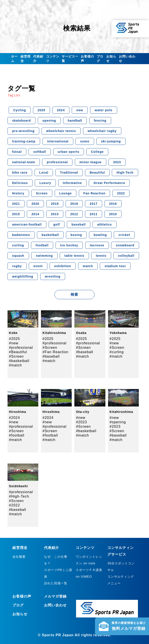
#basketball (19, 361)
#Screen (16, 356)
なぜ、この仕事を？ (56, 560)
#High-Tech (19, 496)
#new (14, 343)
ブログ (100, 59)
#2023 (81, 422)
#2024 (15, 418)
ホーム (14, 59)
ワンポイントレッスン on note (89, 560)
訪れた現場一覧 (56, 583)
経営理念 (26, 59)
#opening (118, 422)
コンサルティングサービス (121, 551)
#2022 (15, 505)
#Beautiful (18, 352)
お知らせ (111, 59)
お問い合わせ (127, 59)
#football (17, 435)
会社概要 (19, 557)
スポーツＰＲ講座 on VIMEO (89, 573)
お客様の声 (87, 59)
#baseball (51, 356)
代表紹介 (38, 59)
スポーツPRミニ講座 (58, 573)
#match (15, 365)
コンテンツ (53, 59)
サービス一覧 (70, 59)
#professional (21, 348)
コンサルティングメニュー (121, 580)
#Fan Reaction (55, 352)
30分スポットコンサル (121, 567)
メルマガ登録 (55, 596)
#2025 (15, 339)
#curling (117, 352)
